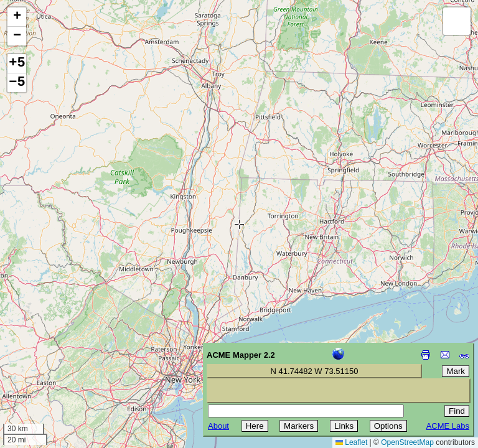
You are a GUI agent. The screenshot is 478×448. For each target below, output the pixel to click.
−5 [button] (17, 83)
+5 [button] (17, 63)
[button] (17, 17)
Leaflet (351, 442)
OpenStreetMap (407, 442)
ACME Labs (448, 426)
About (218, 426)
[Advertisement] (66, 360)
